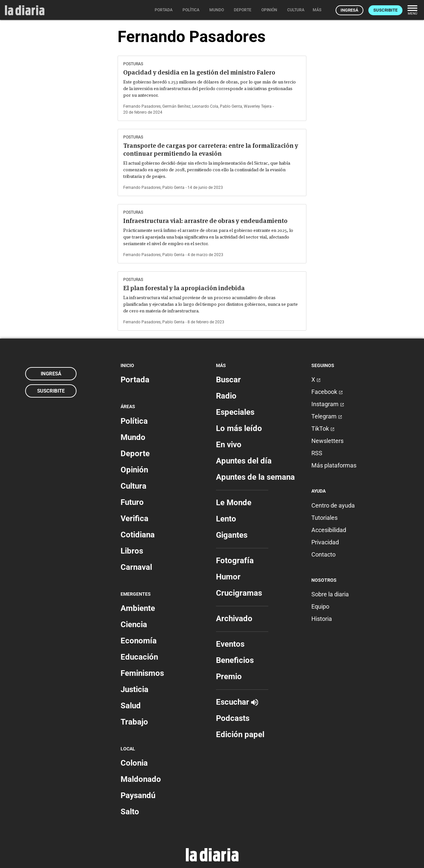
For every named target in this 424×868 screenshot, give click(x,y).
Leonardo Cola (205, 106)
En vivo (229, 445)
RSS (317, 453)
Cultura (133, 486)
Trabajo (134, 722)
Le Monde (234, 503)
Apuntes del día (244, 461)
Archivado (234, 619)
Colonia (134, 763)
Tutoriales (324, 518)
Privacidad (325, 542)
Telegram (327, 416)
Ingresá (349, 10)
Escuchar (237, 702)
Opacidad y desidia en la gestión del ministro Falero (199, 72)
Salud (131, 706)
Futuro (132, 502)
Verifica (134, 518)
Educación (139, 657)
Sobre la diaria (330, 594)
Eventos (230, 644)
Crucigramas (239, 593)
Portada (135, 380)
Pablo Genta (231, 106)
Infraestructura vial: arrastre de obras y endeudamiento (205, 221)
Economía (139, 641)
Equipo (320, 606)
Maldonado (141, 779)
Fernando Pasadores (142, 106)
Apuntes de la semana (255, 477)
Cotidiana (138, 535)
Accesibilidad (329, 530)
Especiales (235, 412)
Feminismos (142, 673)
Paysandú (138, 795)
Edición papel (240, 734)
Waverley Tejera (258, 106)
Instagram (328, 404)
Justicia (134, 689)
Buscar (228, 380)
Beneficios (235, 660)
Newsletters (327, 441)
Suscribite (385, 10)
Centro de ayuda (333, 505)
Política (134, 421)
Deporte (135, 454)
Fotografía (235, 561)
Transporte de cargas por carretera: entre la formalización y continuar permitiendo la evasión (211, 150)
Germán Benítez (176, 106)
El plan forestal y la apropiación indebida (184, 288)
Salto (130, 812)
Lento (226, 519)
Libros (132, 551)
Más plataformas (334, 465)
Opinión (134, 470)
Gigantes (232, 535)
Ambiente (138, 608)
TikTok (323, 429)
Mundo (133, 437)
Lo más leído (239, 428)
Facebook (327, 392)
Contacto (323, 554)
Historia (322, 619)
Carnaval (136, 567)
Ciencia (134, 624)
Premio (229, 677)
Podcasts (233, 718)
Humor (228, 577)
